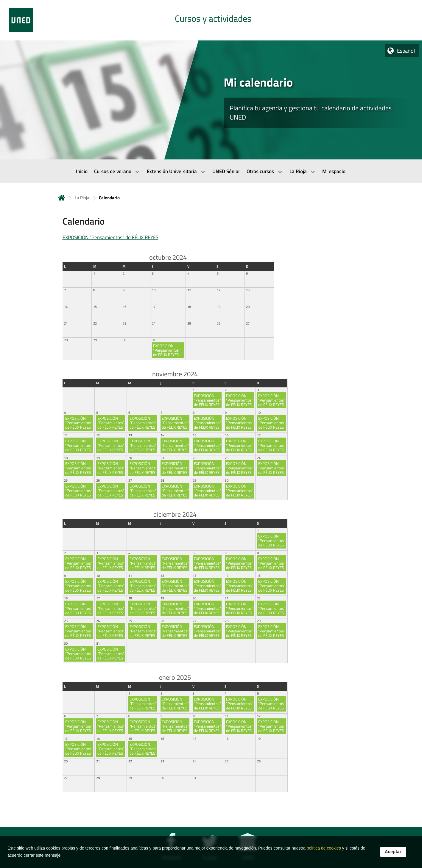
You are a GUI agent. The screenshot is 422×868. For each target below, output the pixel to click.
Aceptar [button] (393, 858)
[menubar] (211, 171)
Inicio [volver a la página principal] (62, 198)
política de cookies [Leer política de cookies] (324, 854)
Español (406, 51)
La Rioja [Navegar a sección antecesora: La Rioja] (82, 198)
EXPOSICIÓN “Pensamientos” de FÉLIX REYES (110, 237)
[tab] (211, 20)
